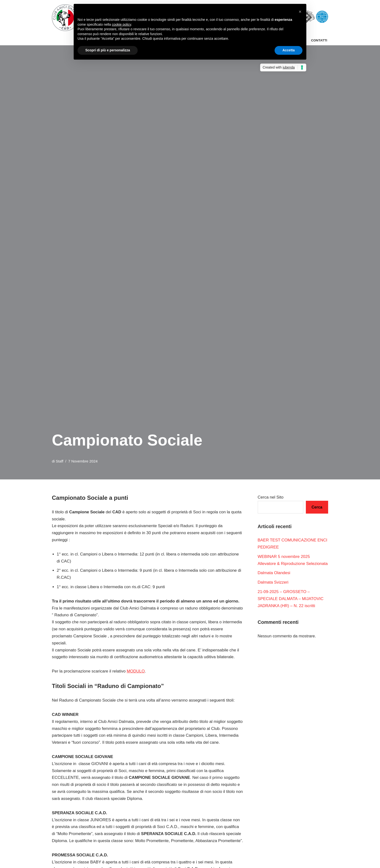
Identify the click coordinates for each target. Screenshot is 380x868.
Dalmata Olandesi (274, 573)
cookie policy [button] (122, 24)
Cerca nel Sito (271, 497)
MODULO (136, 672)
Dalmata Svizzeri (273, 583)
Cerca (317, 507)
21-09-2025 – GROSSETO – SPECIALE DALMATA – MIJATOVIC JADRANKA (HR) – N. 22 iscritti (291, 599)
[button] (300, 12)
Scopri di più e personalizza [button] (108, 50)
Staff (59, 461)
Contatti (319, 40)
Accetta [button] (289, 50)
